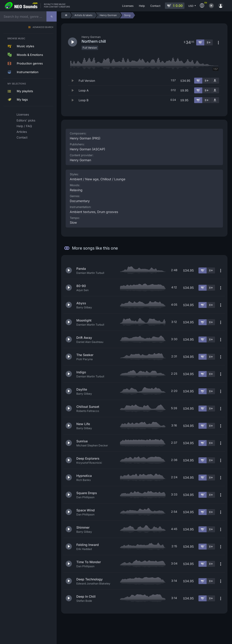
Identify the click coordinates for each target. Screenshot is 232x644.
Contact (22, 137)
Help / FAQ (24, 126)
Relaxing (76, 190)
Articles (22, 132)
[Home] (65, 15)
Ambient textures (83, 212)
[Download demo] (215, 81)
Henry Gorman (80, 160)
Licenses (23, 114)
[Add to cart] (198, 81)
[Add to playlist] (207, 81)
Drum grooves (108, 212)
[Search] (52, 16)
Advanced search (43, 27)
